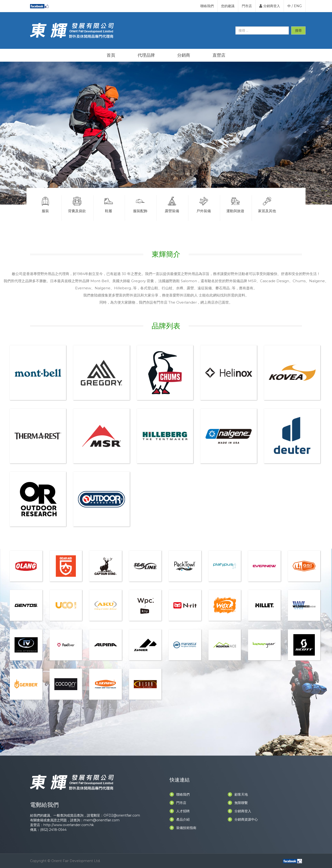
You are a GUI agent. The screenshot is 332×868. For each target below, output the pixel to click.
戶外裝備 (204, 204)
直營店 (219, 55)
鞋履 (109, 204)
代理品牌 (146, 55)
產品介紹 (180, 819)
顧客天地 (238, 794)
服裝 (45, 204)
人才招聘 (180, 811)
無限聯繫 (238, 803)
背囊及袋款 (77, 204)
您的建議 (228, 6)
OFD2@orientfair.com (122, 815)
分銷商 (184, 55)
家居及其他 (267, 204)
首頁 (111, 55)
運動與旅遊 (235, 204)
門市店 (247, 6)
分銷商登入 (270, 6)
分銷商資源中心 (243, 819)
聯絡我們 (207, 6)
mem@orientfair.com (101, 820)
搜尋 (298, 30)
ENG (298, 6)
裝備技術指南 (183, 828)
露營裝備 (172, 204)
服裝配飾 (140, 204)
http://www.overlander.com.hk (69, 825)
